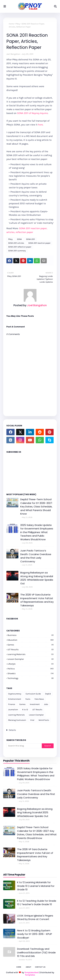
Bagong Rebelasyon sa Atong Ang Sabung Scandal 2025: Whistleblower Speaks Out (37, 578)
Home (11, 24)
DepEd (48, 694)
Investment (35, 704)
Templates (30, 975)
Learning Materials (31, 654)
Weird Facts (44, 720)
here (40, 125)
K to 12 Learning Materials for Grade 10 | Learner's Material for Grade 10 (36, 886)
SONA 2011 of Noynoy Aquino (32, 113)
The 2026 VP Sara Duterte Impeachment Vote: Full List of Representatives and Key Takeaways (37, 600)
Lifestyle (31, 664)
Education (31, 640)
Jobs (46, 704)
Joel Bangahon (13, 54)
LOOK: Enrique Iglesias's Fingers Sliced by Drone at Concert (35, 917)
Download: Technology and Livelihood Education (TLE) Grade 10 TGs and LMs (36, 952)
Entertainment (15, 699)
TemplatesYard (32, 972)
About (28, 967)
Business (31, 635)
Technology (31, 678)
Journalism (13, 710)
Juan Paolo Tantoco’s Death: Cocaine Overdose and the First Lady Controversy (36, 556)
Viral (32, 720)
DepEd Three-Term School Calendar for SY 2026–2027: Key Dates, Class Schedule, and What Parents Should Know (36, 507)
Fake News (39, 699)
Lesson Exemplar (31, 659)
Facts (28, 699)
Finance (12, 704)
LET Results (31, 649)
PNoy (18, 24)
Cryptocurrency (15, 694)
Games (31, 645)
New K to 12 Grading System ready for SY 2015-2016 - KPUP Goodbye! (35, 934)
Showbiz (31, 673)
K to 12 (25, 710)
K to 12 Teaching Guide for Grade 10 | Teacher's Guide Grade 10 (37, 903)
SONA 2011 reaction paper (39, 243)
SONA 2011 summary (17, 251)
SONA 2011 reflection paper (20, 247)
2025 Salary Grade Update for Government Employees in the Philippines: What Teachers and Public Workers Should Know (37, 532)
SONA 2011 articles (16, 243)
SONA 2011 (30, 239)
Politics (31, 669)
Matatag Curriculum (17, 720)
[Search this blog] (24, 746)
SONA (19, 239)
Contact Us (40, 967)
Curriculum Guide (33, 694)
